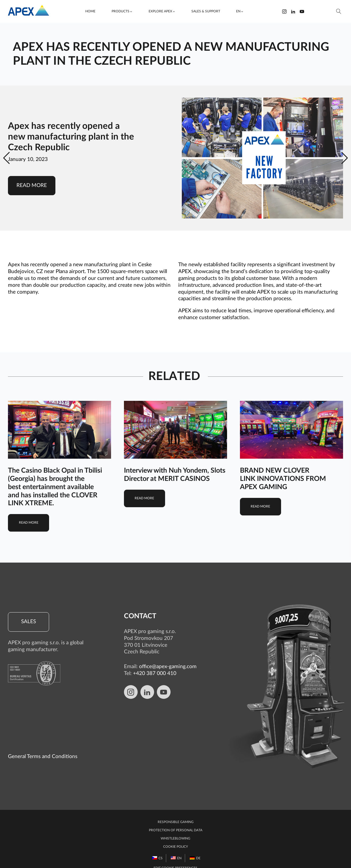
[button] (122, 11)
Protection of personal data (176, 820)
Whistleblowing (175, 828)
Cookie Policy (175, 836)
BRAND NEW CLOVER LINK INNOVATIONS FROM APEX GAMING (283, 479)
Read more (32, 185)
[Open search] (339, 11)
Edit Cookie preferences (175, 858)
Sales (29, 622)
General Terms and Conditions (43, 746)
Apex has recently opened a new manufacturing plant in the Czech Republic (71, 137)
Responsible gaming (176, 812)
